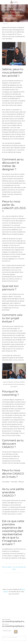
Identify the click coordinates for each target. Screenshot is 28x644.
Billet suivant (5, 619)
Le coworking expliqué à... (13, 616)
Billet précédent (6, 614)
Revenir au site (7, 625)
